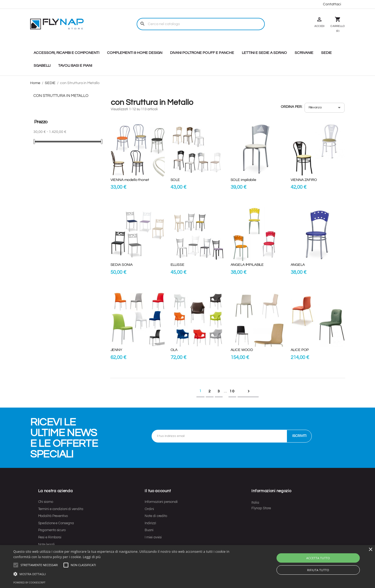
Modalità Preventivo (53, 516)
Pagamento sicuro (52, 530)
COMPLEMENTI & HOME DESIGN (135, 53)
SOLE (175, 180)
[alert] (187, 567)
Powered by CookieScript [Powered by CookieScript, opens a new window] (29, 583)
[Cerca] (201, 24)
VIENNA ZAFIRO (304, 180)
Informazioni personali (161, 502)
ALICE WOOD (242, 350)
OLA (174, 350)
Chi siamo (46, 502)
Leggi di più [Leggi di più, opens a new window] (92, 557)
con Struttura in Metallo (61, 96)
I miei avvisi (153, 537)
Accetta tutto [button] (318, 558)
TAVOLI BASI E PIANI (75, 66)
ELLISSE (177, 265)
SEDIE (326, 53)
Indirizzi (150, 523)
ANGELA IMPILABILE (247, 265)
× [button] (370, 550)
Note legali (46, 544)
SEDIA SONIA (122, 265)
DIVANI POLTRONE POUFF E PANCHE (202, 53)
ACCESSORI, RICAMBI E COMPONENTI (66, 53)
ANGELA (298, 265)
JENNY (116, 350)
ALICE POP (300, 350)
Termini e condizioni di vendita (61, 509)
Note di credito (156, 516)
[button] (39, 565)
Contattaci (332, 4)
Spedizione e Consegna (56, 523)
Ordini (149, 509)
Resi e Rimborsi (50, 537)
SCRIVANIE (304, 53)
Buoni (149, 530)
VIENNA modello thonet (130, 180)
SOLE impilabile (243, 180)
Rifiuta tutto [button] (318, 570)
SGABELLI (42, 66)
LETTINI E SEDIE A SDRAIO (264, 53)
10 (232, 391)
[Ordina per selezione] (325, 108)
